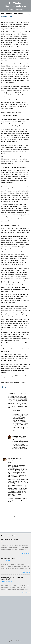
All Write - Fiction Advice (16, 5)
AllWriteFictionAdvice (19, 436)
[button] (29, 14)
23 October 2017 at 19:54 (19, 412)
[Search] (29, 3)
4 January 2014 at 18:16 (14, 460)
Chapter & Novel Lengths (10, 540)
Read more (26, 553)
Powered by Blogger (15, 641)
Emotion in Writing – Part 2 (10, 558)
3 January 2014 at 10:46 (21, 394)
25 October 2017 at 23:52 (19, 438)
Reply (9, 455)
